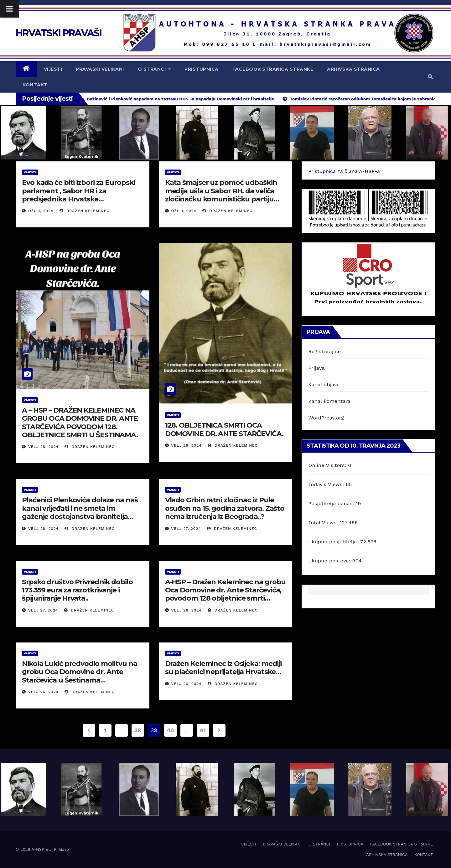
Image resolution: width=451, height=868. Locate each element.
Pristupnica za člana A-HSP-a (344, 171)
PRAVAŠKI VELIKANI (100, 69)
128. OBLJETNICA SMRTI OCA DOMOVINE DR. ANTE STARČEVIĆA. (224, 429)
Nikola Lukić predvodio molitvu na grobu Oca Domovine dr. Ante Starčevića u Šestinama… (80, 672)
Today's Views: (327, 484)
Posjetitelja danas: (332, 503)
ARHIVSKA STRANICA (353, 69)
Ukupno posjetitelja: (334, 542)
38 (138, 730)
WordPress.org (326, 418)
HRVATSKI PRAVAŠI (59, 33)
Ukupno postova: (330, 561)
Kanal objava (324, 385)
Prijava (316, 368)
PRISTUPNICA (202, 69)
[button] (430, 77)
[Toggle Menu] (10, 9)
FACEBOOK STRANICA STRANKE (273, 69)
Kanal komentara (329, 401)
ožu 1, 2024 (41, 211)
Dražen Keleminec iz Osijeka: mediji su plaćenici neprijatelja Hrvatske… (223, 668)
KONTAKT (35, 85)
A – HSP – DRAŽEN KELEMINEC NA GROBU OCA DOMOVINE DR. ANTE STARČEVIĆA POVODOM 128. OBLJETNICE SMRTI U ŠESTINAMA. (80, 423)
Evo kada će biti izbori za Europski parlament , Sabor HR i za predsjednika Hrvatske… (79, 191)
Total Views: (324, 523)
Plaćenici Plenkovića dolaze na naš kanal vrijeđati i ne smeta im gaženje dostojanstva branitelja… (80, 508)
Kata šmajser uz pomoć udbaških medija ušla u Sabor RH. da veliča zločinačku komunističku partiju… (222, 191)
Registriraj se (324, 351)
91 (203, 730)
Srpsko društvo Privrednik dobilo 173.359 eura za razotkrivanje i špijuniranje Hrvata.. (77, 590)
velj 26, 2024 (187, 610)
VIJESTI (53, 69)
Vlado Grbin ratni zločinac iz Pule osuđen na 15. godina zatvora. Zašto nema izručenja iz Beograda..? (225, 508)
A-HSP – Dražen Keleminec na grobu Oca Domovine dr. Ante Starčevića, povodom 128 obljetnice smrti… (225, 590)
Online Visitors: (328, 465)
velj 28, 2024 (43, 447)
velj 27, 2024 (186, 529)
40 (170, 730)
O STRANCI (154, 69)
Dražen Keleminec (85, 211)
